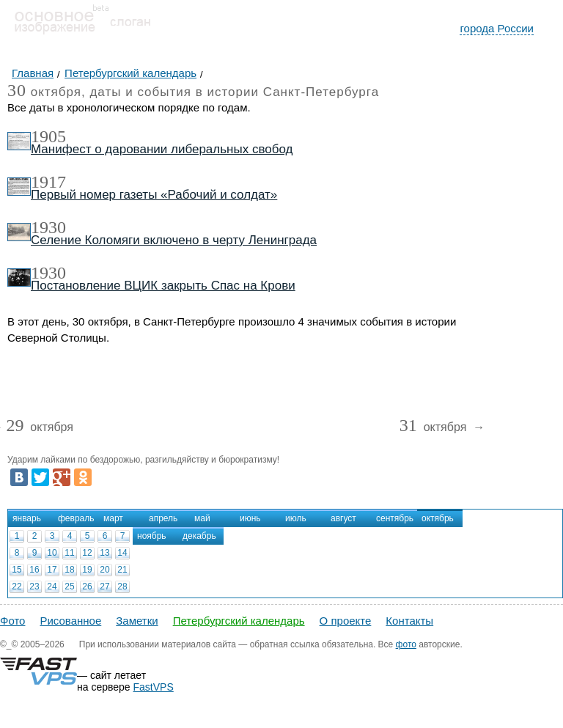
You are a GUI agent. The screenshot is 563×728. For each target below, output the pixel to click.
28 (122, 587)
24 (52, 587)
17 (52, 570)
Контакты (409, 621)
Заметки (137, 621)
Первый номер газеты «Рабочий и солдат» (154, 195)
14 (122, 553)
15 (16, 570)
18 (69, 570)
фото (406, 644)
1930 (48, 227)
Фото (12, 621)
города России (497, 28)
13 (104, 553)
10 (52, 553)
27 (104, 587)
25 (69, 587)
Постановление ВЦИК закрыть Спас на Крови (163, 286)
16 (34, 570)
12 (87, 553)
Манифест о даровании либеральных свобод (162, 149)
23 (34, 587)
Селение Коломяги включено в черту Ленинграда (174, 240)
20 (104, 570)
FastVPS (154, 687)
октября (40, 428)
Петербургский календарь (239, 621)
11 (69, 553)
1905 (48, 136)
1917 (48, 182)
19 (87, 570)
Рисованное (70, 621)
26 (87, 587)
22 (16, 587)
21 (122, 570)
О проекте (346, 621)
